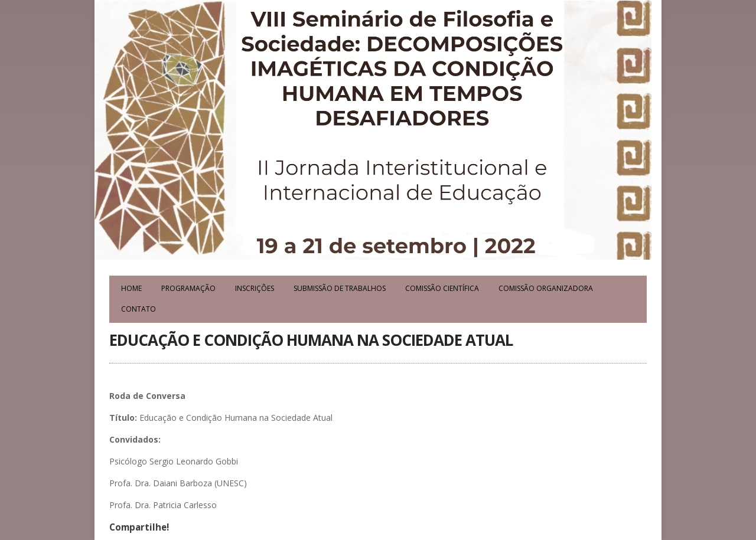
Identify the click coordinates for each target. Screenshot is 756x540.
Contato (139, 309)
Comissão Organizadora (546, 288)
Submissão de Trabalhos (340, 288)
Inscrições (255, 288)
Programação (188, 288)
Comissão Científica (442, 288)
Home (131, 288)
